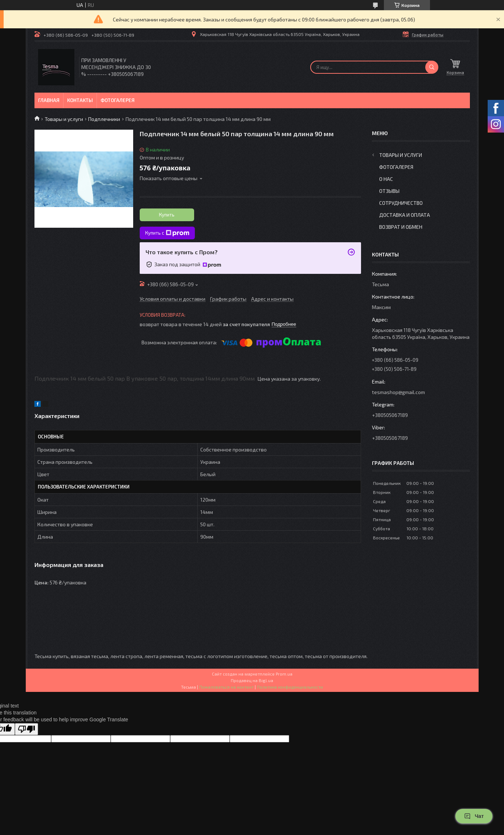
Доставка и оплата (405, 215)
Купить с (167, 233)
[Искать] (432, 67)
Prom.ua (284, 674)
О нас (386, 179)
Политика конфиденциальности (290, 687)
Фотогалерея (118, 100)
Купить (167, 215)
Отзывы (389, 191)
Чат (474, 816)
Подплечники (104, 119)
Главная (49, 100)
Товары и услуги (64, 119)
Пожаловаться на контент (226, 687)
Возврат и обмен (401, 227)
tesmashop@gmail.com (398, 392)
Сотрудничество (401, 203)
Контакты (80, 100)
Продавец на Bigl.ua (252, 680)
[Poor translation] (26, 729)
